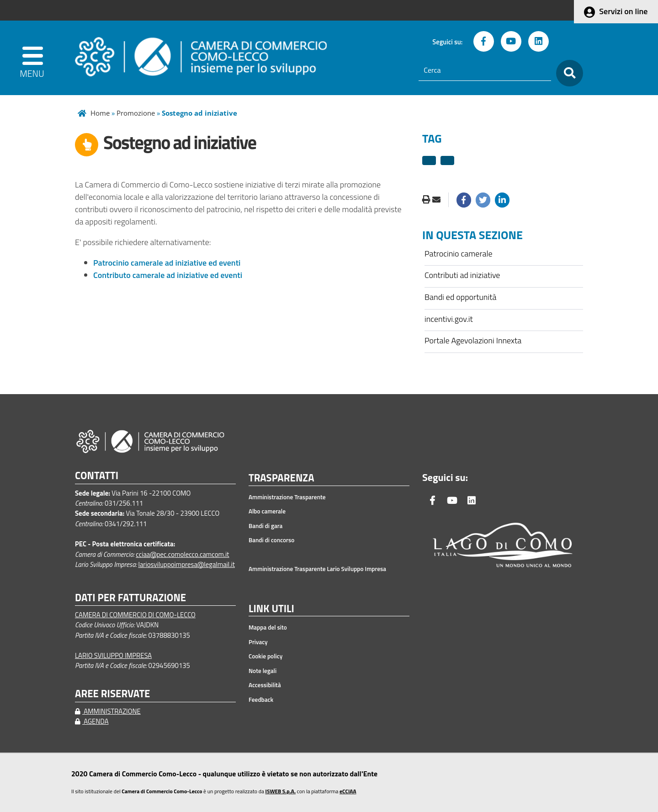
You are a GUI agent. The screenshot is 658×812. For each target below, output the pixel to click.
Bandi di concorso (271, 540)
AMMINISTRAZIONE (108, 711)
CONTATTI (97, 476)
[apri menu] (33, 58)
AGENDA (92, 721)
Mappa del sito (268, 627)
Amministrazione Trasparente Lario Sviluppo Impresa (317, 569)
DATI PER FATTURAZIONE (130, 598)
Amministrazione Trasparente (287, 497)
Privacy (258, 642)
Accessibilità (265, 685)
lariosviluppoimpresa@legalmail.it (186, 564)
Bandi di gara (265, 526)
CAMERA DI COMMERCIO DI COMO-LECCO (135, 615)
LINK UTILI (271, 609)
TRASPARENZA (281, 478)
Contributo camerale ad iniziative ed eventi (168, 275)
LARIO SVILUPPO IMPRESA (113, 655)
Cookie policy (265, 656)
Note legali (263, 671)
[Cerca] (485, 70)
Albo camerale (267, 511)
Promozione (136, 113)
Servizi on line (623, 11)
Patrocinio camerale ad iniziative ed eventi (167, 263)
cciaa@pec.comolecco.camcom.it (182, 554)
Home (100, 113)
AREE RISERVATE (112, 694)
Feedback (261, 700)
